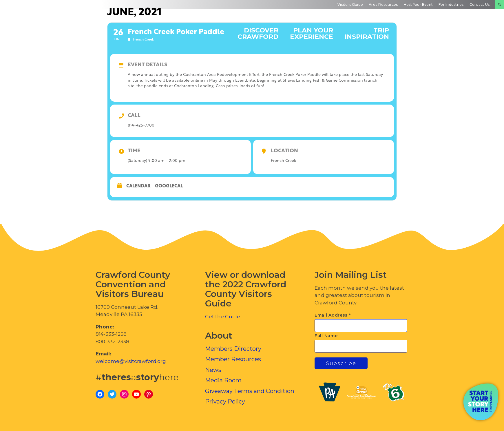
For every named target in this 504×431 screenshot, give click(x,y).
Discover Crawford (258, 33)
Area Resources (383, 4)
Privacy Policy (225, 401)
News (213, 370)
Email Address (333, 315)
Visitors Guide (350, 4)
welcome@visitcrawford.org (131, 361)
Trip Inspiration (367, 33)
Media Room (223, 380)
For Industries (451, 4)
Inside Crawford (471, 33)
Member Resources (233, 359)
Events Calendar (420, 33)
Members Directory (233, 349)
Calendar (138, 186)
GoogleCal (169, 186)
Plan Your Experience (312, 33)
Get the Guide (223, 317)
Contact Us (480, 4)
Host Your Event (418, 4)
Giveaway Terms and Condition (250, 391)
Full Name (326, 336)
